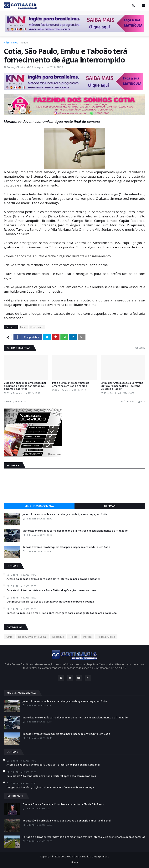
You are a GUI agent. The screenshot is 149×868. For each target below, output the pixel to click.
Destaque (58, 637)
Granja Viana (37, 327)
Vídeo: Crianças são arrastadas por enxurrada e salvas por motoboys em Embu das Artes (25, 386)
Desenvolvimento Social (32, 637)
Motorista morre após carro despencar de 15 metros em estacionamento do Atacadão (75, 531)
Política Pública (106, 637)
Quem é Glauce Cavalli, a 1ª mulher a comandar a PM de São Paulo (63, 804)
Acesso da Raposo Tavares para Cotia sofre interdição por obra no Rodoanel (53, 579)
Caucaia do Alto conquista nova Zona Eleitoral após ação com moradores (51, 590)
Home (74, 862)
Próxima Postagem (132, 401)
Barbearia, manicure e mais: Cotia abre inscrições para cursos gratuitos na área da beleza (62, 613)
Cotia (9, 637)
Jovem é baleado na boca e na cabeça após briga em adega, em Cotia (65, 514)
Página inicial (11, 42)
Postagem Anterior (17, 401)
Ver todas (140, 348)
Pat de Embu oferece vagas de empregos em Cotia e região (71, 384)
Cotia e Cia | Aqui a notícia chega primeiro (85, 856)
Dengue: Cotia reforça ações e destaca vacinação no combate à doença (50, 602)
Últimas (110, 506)
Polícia (74, 637)
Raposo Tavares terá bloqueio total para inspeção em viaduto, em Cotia (66, 547)
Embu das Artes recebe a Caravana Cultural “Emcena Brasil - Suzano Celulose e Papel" (122, 386)
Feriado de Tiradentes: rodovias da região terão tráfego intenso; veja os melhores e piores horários (84, 837)
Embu (25, 42)
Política (87, 637)
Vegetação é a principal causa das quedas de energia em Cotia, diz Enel (67, 821)
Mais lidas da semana (39, 506)
